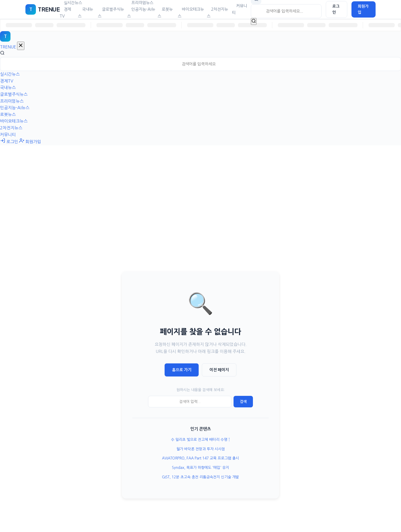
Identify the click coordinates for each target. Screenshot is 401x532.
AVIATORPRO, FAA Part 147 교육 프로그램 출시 (200, 458)
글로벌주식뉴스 (111, 13)
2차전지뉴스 (217, 13)
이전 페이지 (219, 370)
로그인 (336, 9)
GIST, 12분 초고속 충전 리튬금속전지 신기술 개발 (200, 477)
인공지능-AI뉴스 (141, 13)
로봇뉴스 (165, 13)
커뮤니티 (240, 9)
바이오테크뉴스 (191, 13)
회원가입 (363, 9)
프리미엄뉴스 (12, 101)
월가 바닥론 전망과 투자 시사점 (201, 449)
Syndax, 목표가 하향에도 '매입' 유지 (200, 468)
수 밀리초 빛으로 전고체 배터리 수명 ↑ (200, 440)
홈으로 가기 (182, 370)
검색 (243, 402)
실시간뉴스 (10, 74)
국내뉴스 (85, 13)
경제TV (65, 13)
